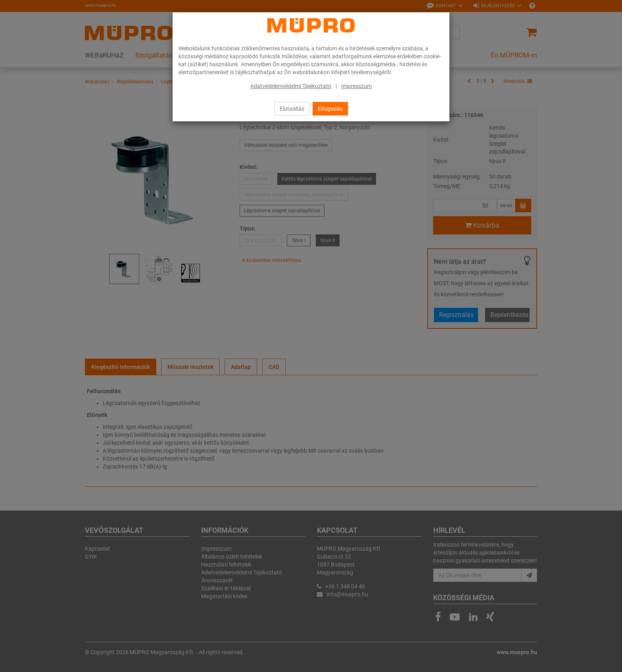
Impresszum (356, 86)
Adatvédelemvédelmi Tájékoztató (291, 86)
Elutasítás (292, 109)
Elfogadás (330, 109)
